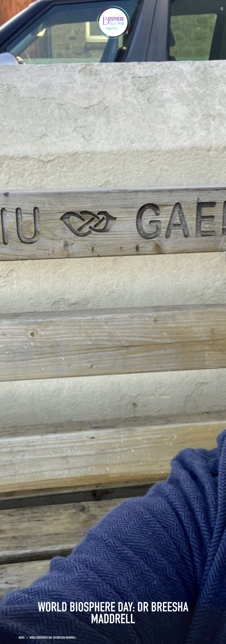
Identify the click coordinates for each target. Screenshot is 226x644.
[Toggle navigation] (222, 9)
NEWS (22, 638)
